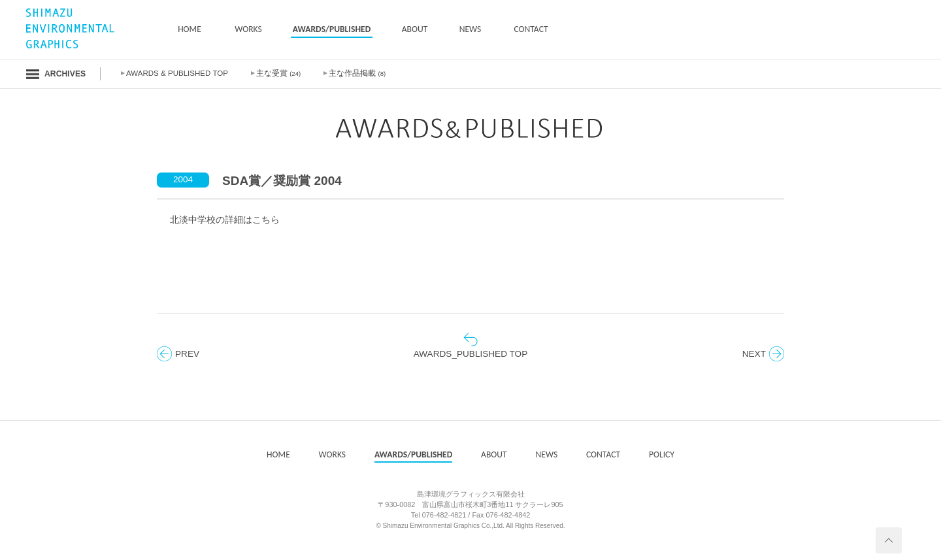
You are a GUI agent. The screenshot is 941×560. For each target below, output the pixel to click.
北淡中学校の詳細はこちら (225, 220)
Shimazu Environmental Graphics (431, 526)
